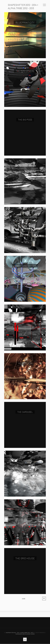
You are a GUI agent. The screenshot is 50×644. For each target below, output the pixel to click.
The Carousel (25, 412)
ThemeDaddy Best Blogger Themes (25, 634)
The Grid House (25, 558)
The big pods (25, 120)
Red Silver (25, 363)
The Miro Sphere (25, 71)
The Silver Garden (25, 217)
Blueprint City (25, 22)
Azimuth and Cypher (25, 169)
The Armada (25, 461)
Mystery (25, 314)
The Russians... (25, 510)
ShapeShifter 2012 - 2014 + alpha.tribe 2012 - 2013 (20, 633)
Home (24, 599)
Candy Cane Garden (25, 266)
